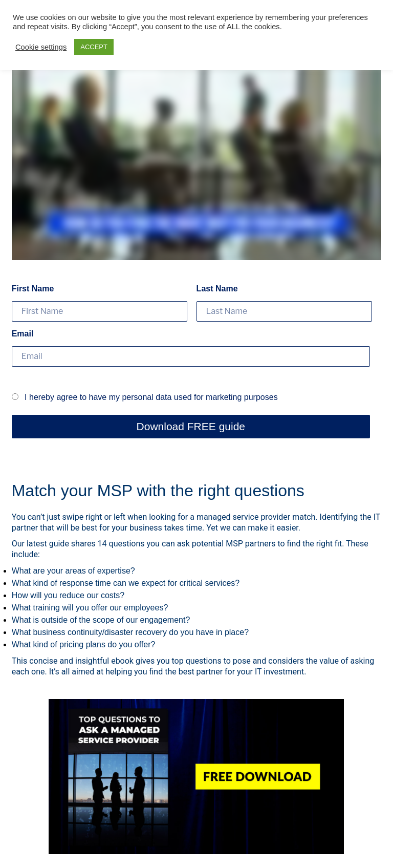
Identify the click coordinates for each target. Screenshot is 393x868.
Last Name (217, 289)
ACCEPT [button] (94, 47)
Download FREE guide (191, 426)
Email (23, 334)
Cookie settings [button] (41, 47)
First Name (33, 289)
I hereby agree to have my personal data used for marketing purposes (145, 397)
